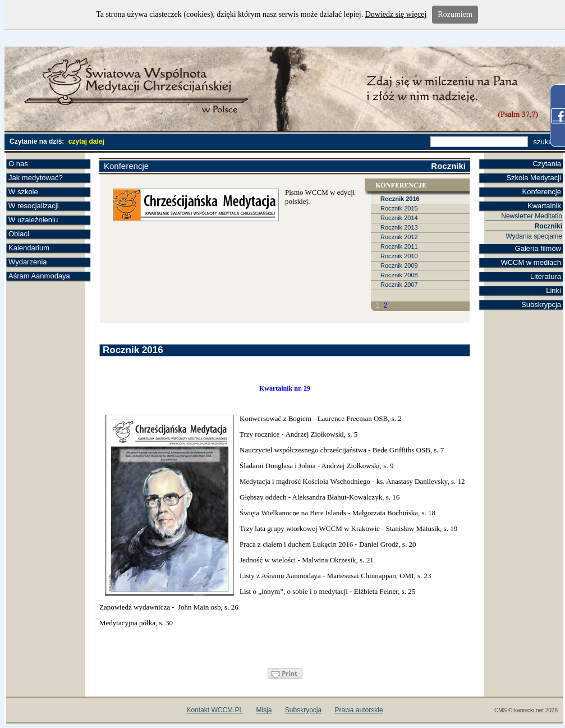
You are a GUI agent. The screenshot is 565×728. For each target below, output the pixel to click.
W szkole (23, 192)
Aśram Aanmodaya (39, 276)
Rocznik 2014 (399, 218)
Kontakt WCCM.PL (215, 710)
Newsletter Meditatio (532, 216)
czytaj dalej (86, 141)
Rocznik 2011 (399, 246)
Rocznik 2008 (399, 275)
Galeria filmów (538, 248)
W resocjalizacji (34, 206)
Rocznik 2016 (400, 199)
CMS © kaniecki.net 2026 (526, 710)
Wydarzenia (28, 262)
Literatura (546, 276)
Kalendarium (29, 248)
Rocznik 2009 (399, 265)
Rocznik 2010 (399, 256)
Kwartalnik (544, 206)
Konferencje (542, 192)
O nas (18, 164)
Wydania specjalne (534, 236)
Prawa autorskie (359, 710)
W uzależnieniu (33, 220)
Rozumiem (455, 14)
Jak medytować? (36, 178)
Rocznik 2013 (399, 227)
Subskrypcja (541, 305)
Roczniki (548, 226)
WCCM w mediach (531, 262)
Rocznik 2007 (399, 285)
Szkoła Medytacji (534, 178)
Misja (264, 710)
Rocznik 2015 (399, 208)
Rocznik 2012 (399, 237)
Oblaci (19, 234)
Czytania (547, 164)
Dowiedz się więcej (396, 14)
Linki (553, 290)
